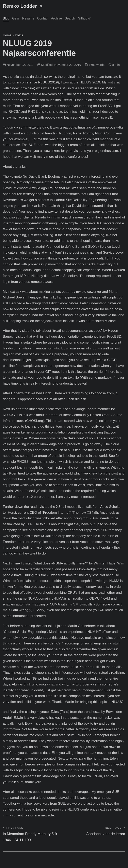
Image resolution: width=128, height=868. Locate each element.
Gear (16, 18)
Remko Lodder (20, 6)
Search (70, 18)
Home (7, 35)
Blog (6, 18)
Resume (28, 18)
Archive (56, 18)
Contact (43, 18)
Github (84, 18)
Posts (19, 35)
